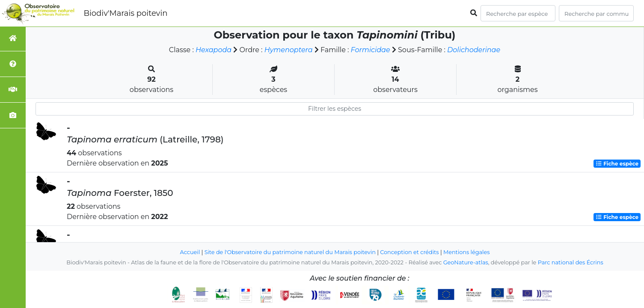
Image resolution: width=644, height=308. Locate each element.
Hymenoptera (289, 50)
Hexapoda (214, 50)
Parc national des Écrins (571, 262)
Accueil (190, 252)
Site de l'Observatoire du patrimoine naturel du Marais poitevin (290, 252)
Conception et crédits (409, 252)
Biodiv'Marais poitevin (125, 13)
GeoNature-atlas (466, 262)
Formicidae (371, 50)
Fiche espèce (617, 164)
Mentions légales (466, 252)
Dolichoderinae (474, 50)
